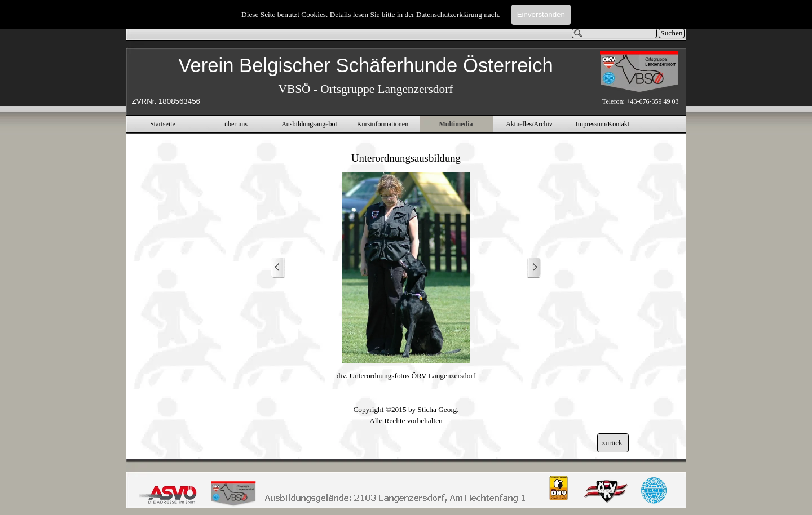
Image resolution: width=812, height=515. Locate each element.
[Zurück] (278, 268)
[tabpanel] (366, 80)
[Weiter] (534, 268)
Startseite (163, 124)
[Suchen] (615, 33)
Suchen (671, 33)
